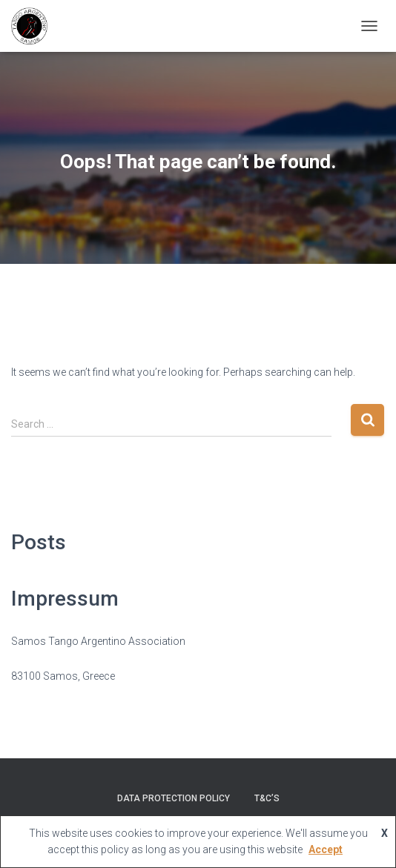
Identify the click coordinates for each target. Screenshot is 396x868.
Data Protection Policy (174, 798)
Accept (326, 849)
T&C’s (267, 798)
